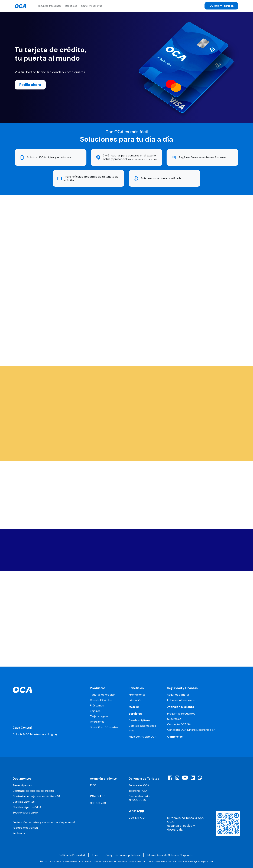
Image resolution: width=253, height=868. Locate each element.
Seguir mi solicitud (92, 6)
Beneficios (71, 6)
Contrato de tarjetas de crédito (33, 791)
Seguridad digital (178, 695)
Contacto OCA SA (179, 724)
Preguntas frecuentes (49, 6)
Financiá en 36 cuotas (104, 727)
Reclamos (19, 833)
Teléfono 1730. (138, 791)
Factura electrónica (25, 828)
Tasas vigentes (22, 785)
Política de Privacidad (72, 855)
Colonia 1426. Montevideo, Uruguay (35, 734)
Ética (95, 855)
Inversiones (97, 722)
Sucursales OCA (139, 785)
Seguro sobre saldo (25, 813)
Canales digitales (139, 720)
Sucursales (174, 719)
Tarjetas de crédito (102, 695)
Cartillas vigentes (24, 802)
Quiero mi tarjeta (221, 6)
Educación (135, 700)
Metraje (134, 707)
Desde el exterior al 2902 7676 (140, 798)
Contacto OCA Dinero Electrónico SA (191, 730)
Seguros (95, 711)
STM (131, 731)
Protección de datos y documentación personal (44, 822)
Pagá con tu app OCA (143, 737)
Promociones (137, 695)
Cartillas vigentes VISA (27, 807)
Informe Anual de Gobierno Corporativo (171, 855)
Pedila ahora (30, 85)
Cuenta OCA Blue (101, 700)
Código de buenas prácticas (123, 855)
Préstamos (97, 706)
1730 (93, 785)
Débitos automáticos (142, 726)
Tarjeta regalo (99, 716)
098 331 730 (98, 803)
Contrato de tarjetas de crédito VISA (37, 796)
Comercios (175, 737)
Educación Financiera (181, 700)
